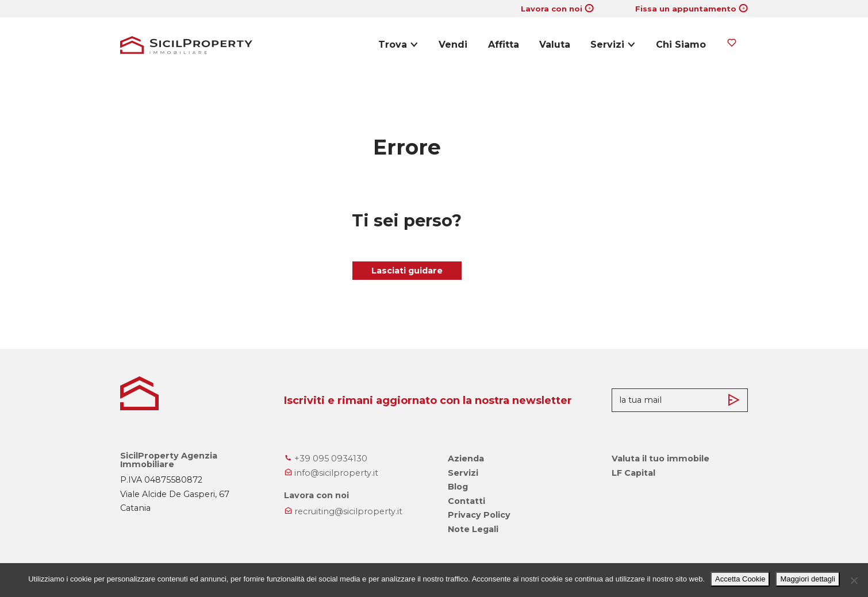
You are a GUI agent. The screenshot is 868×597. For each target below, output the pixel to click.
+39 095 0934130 (326, 459)
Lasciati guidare (407, 271)
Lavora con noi (552, 9)
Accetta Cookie (740, 579)
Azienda (466, 459)
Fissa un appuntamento (686, 9)
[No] (854, 580)
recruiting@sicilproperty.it (343, 511)
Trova (393, 45)
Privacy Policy (479, 515)
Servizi (607, 45)
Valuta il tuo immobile (660, 459)
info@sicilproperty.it (331, 473)
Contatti (466, 501)
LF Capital (633, 473)
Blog (458, 487)
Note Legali (473, 529)
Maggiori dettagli (807, 579)
